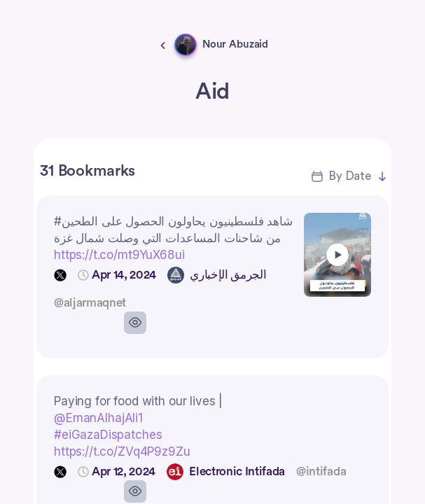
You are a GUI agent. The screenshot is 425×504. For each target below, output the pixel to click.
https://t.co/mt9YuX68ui (119, 255)
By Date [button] (350, 176)
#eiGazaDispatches (108, 435)
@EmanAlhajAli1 (98, 418)
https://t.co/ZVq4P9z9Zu (122, 451)
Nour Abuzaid (235, 44)
